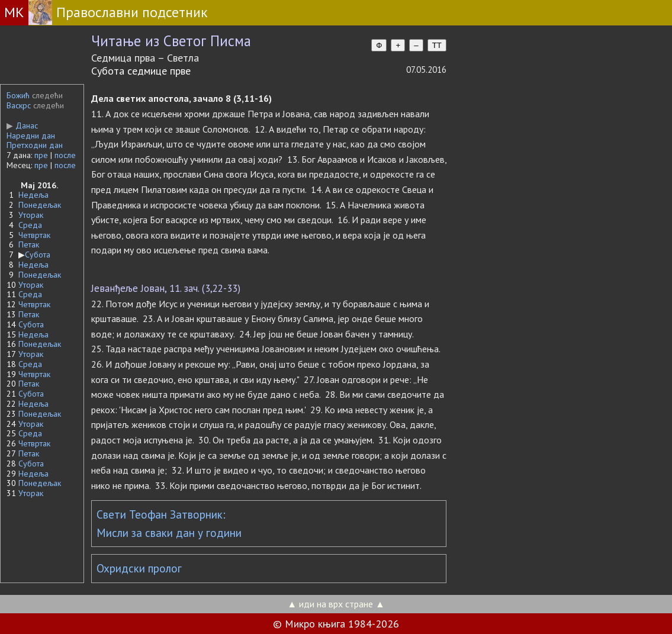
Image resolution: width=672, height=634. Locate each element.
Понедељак (40, 205)
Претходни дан (35, 145)
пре (41, 155)
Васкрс (19, 105)
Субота (38, 255)
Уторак (31, 215)
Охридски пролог (139, 568)
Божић (18, 95)
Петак (29, 244)
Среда (30, 225)
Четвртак (34, 235)
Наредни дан (31, 136)
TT (437, 45)
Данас (22, 125)
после (65, 155)
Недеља (33, 195)
